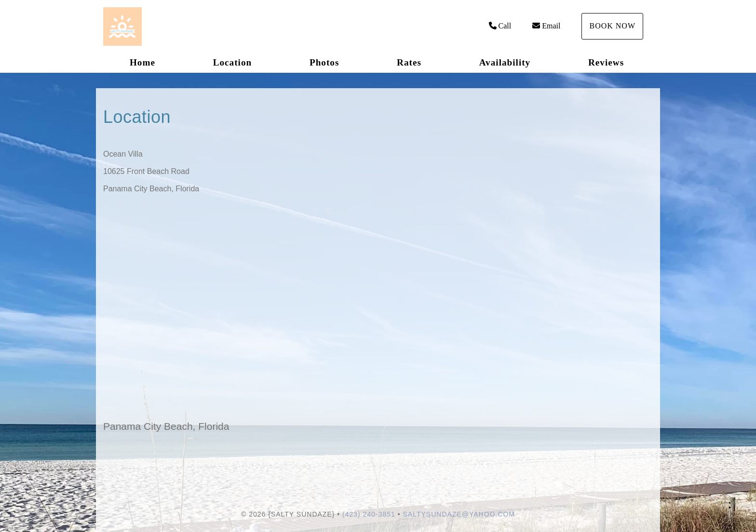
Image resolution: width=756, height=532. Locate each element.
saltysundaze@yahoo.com (459, 514)
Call (500, 26)
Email (546, 26)
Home (142, 62)
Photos (324, 62)
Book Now (612, 26)
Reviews (606, 62)
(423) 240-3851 (369, 514)
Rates (409, 62)
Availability (505, 62)
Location (233, 62)
